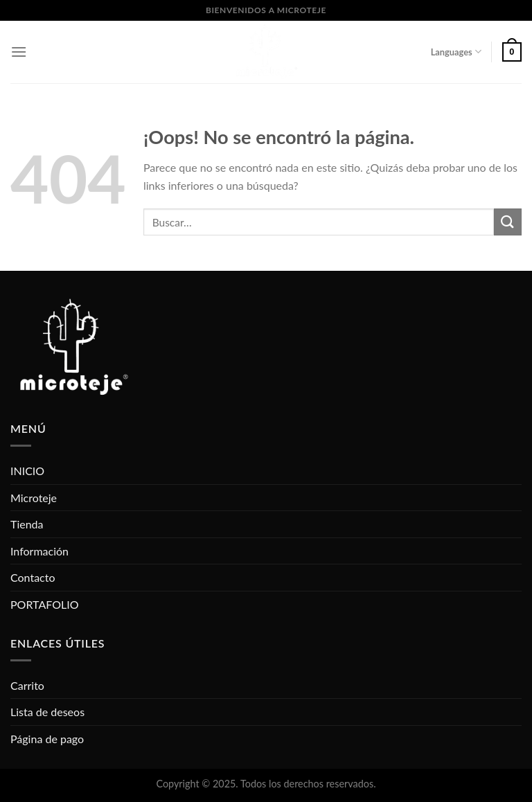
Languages (456, 52)
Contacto (33, 577)
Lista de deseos (47, 712)
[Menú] (19, 52)
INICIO (27, 471)
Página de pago (47, 739)
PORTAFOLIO (44, 604)
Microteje (34, 498)
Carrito (27, 685)
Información (39, 551)
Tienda (27, 524)
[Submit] (508, 222)
